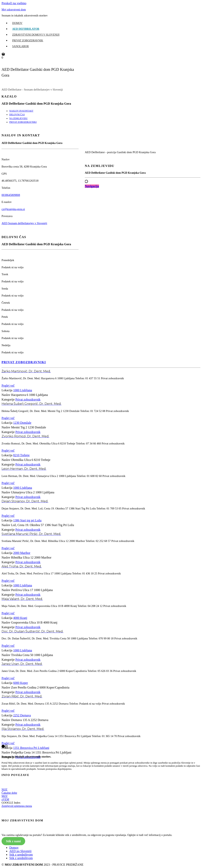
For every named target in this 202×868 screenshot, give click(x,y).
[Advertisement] (143, 223)
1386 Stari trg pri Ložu (27, 520)
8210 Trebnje (21, 455)
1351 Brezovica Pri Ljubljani (31, 748)
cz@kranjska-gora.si (13, 209)
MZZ (5, 796)
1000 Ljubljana (23, 390)
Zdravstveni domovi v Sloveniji (36, 35)
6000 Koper (21, 683)
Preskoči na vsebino (14, 3)
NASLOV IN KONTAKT (21, 111)
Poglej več (8, 386)
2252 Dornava (22, 715)
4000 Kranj (20, 618)
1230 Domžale (22, 423)
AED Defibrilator (26, 29)
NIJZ (4, 789)
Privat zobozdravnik (28, 41)
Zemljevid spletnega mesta (17, 806)
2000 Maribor (22, 553)
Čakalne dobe (9, 793)
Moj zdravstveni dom (14, 9)
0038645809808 (11, 195)
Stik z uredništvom (21, 855)
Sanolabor (21, 46)
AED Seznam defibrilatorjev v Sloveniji (24, 223)
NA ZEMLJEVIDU (18, 118)
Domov (17, 23)
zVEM (5, 799)
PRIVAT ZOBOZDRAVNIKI (23, 122)
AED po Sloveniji (20, 851)
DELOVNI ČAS (17, 114)
